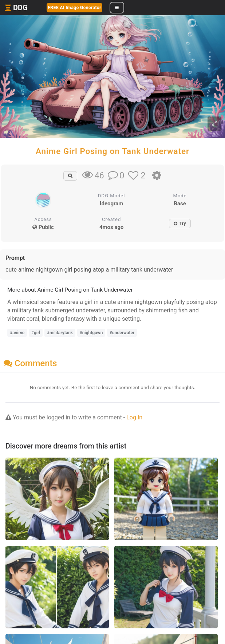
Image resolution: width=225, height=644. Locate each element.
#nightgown (91, 333)
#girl (36, 333)
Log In (134, 417)
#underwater (122, 333)
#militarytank (60, 333)
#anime (17, 333)
